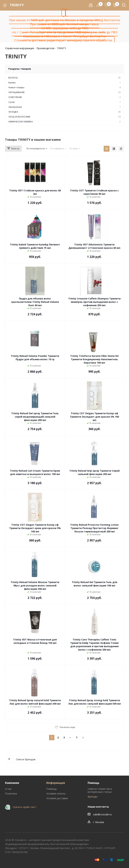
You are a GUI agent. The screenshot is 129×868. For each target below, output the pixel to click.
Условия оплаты (56, 793)
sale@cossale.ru (102, 814)
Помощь (52, 789)
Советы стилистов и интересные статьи (100, 790)
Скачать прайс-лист (24, 807)
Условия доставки (57, 798)
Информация (56, 783)
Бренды (93, 796)
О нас (8, 789)
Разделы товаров (20, 69)
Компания (12, 783)
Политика (11, 793)
